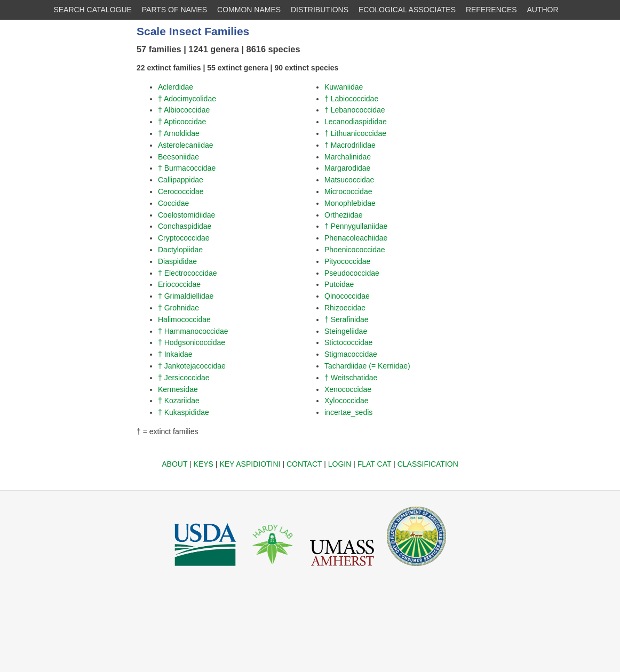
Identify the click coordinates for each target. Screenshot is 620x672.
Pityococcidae (347, 261)
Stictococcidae (348, 342)
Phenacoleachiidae (356, 238)
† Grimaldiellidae (186, 296)
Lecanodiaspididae (356, 122)
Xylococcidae (347, 401)
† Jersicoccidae (184, 378)
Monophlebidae (350, 203)
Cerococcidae (181, 191)
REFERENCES (491, 10)
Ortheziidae (344, 215)
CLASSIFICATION (428, 464)
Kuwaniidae (344, 87)
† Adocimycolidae (187, 99)
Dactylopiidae (180, 250)
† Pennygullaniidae (356, 226)
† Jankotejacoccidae (192, 366)
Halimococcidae (184, 319)
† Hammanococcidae (193, 331)
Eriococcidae (179, 284)
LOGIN (340, 464)
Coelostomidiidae (186, 215)
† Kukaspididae (184, 412)
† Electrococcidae (188, 273)
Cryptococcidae (184, 238)
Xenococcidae (348, 389)
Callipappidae (181, 180)
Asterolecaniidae (186, 145)
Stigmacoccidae (351, 354)
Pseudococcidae (352, 273)
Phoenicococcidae (355, 250)
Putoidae (339, 284)
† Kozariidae (179, 401)
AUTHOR (543, 10)
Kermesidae (178, 389)
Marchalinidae (348, 157)
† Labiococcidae (351, 99)
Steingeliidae (346, 331)
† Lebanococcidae (355, 110)
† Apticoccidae (182, 122)
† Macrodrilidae (350, 145)
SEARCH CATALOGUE (93, 10)
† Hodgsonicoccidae (192, 342)
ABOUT (174, 464)
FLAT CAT (375, 464)
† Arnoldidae (179, 133)
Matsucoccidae (349, 180)
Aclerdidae (176, 87)
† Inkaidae (175, 354)
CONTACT (304, 464)
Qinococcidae (347, 296)
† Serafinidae (347, 319)
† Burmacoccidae (187, 168)
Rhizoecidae (345, 308)
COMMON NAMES (249, 10)
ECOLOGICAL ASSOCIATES (407, 10)
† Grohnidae (178, 308)
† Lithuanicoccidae (355, 133)
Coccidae (173, 203)
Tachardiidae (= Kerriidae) (367, 366)
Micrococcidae (348, 191)
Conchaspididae (185, 226)
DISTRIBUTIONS (320, 10)
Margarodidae (347, 168)
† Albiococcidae (184, 110)
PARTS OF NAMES (174, 10)
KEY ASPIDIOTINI (250, 464)
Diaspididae (177, 261)
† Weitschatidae (351, 378)
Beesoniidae (178, 157)
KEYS (204, 464)
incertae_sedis (348, 412)
